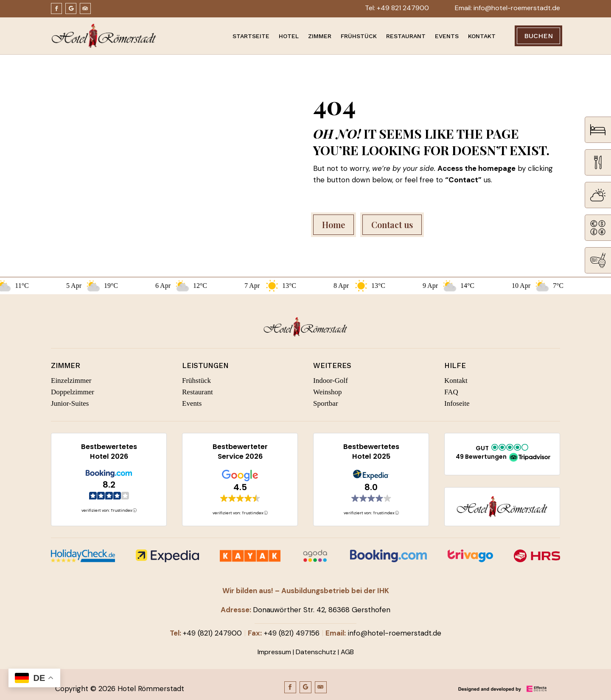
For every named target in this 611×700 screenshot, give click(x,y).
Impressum (274, 652)
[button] (502, 453)
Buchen (538, 36)
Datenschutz (316, 652)
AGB (347, 652)
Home (334, 225)
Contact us (392, 225)
